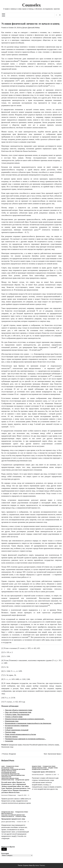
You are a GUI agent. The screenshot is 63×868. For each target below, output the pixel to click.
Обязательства (6, 777)
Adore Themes (40, 865)
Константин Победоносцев (9, 795)
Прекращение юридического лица (13, 819)
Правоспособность (8, 817)
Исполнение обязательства (10, 774)
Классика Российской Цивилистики (35, 745)
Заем (3, 766)
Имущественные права (9, 771)
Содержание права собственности (44, 772)
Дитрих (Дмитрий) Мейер (31, 28)
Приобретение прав (8, 780)
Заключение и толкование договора (13, 769)
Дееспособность (7, 813)
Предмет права (53, 768)
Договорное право (7, 768)
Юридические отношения (40, 769)
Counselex (31, 5)
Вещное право (37, 766)
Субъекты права (53, 745)
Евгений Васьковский (38, 775)
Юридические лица (8, 812)
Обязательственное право (10, 778)
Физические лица (7, 747)
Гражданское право (15, 745)
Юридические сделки (22, 780)
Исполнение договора (9, 772)
